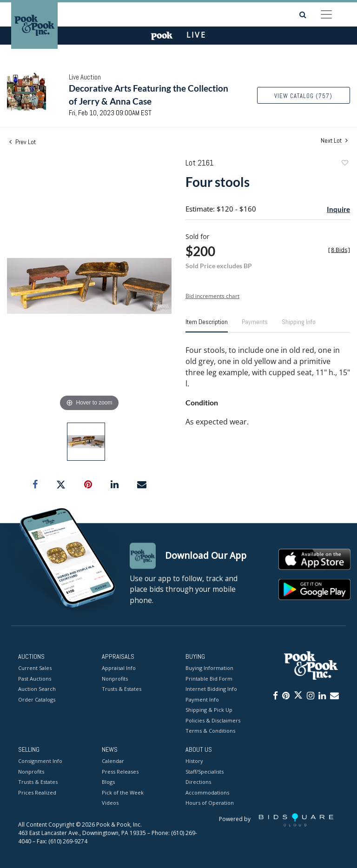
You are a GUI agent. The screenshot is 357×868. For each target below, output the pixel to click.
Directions (198, 782)
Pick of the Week (123, 792)
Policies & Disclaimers (213, 720)
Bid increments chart (212, 296)
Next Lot (334, 141)
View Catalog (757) (303, 96)
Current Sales (35, 668)
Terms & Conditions (210, 731)
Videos (110, 803)
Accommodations (207, 792)
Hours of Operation (210, 803)
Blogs (108, 782)
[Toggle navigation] (326, 14)
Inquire (338, 209)
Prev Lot (23, 142)
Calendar (113, 761)
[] (339, 250)
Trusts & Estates (122, 689)
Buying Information (209, 668)
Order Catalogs (37, 699)
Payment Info (202, 699)
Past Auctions (35, 679)
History (194, 761)
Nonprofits (115, 679)
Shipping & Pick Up (209, 710)
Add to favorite (344, 164)
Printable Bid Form (209, 679)
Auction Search (37, 689)
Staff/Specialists (205, 772)
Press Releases (120, 772)
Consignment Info (40, 761)
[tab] (207, 325)
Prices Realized (37, 792)
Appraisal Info (119, 668)
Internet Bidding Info (211, 689)
